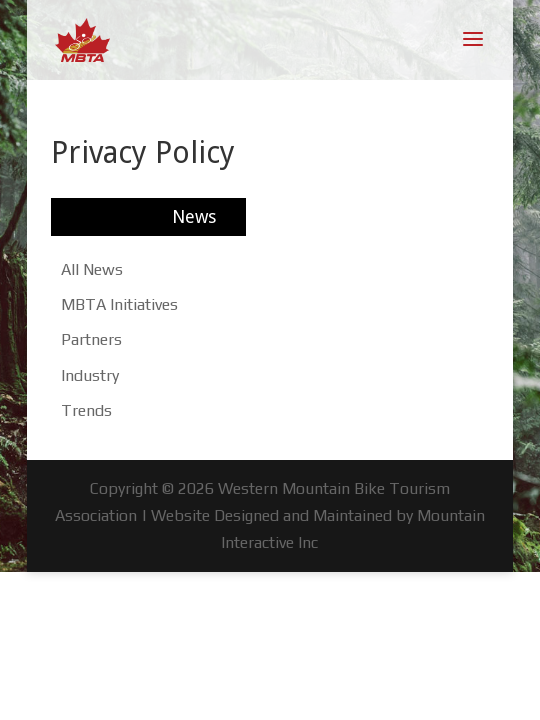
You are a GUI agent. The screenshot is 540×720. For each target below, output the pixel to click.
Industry (90, 375)
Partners (91, 339)
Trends (86, 410)
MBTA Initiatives (119, 304)
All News (92, 269)
